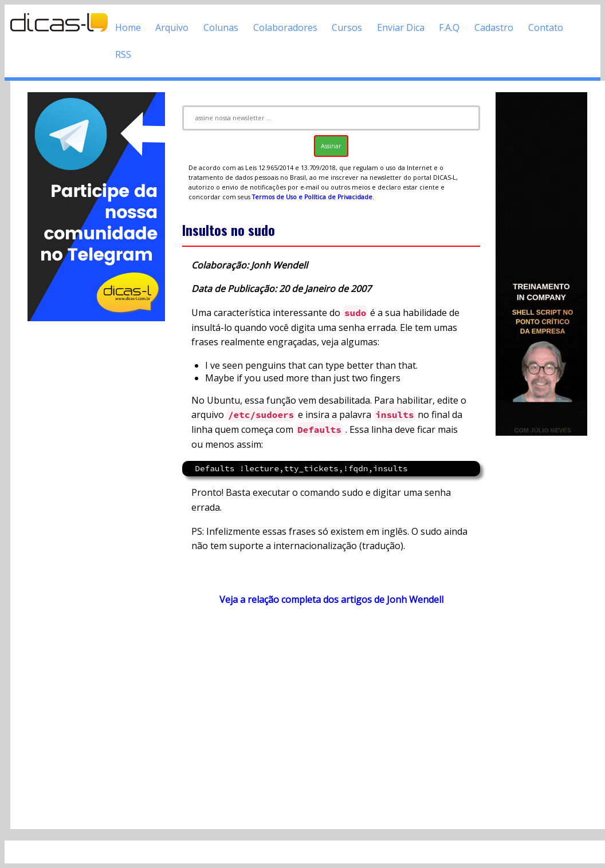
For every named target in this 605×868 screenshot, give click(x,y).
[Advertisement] (96, 495)
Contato (546, 27)
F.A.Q (449, 27)
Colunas (221, 27)
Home (128, 27)
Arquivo (172, 27)
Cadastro (494, 27)
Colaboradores (285, 27)
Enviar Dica (401, 27)
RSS (123, 54)
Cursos (347, 27)
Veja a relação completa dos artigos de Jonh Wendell (331, 599)
